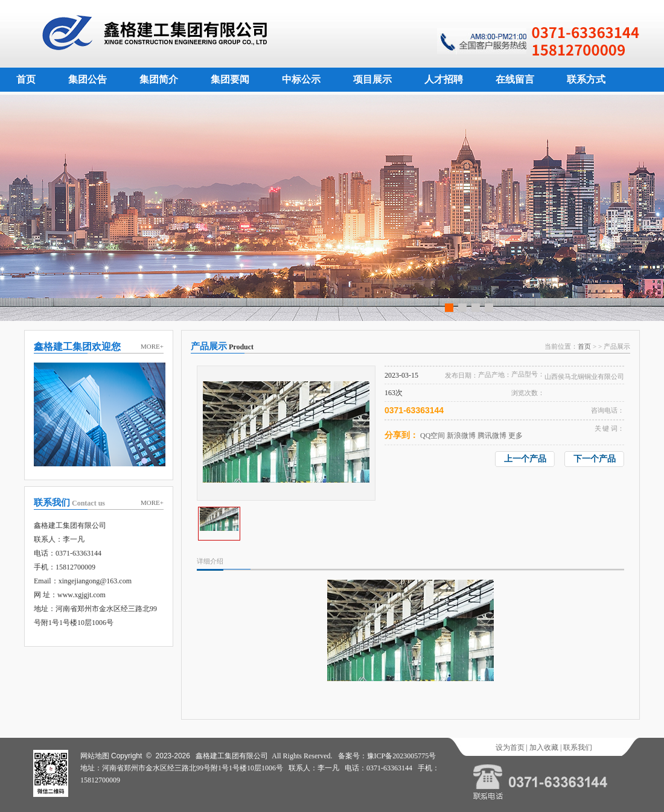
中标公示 (301, 79)
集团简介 (159, 79)
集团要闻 (230, 79)
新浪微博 (461, 436)
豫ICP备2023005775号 (402, 756)
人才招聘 (444, 79)
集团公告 (88, 79)
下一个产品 (595, 459)
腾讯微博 (492, 436)
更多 (516, 436)
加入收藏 (544, 747)
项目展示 (372, 79)
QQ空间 (433, 436)
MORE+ (152, 346)
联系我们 (578, 747)
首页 (26, 79)
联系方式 (586, 79)
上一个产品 (525, 459)
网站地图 (95, 756)
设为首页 (510, 747)
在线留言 (515, 79)
